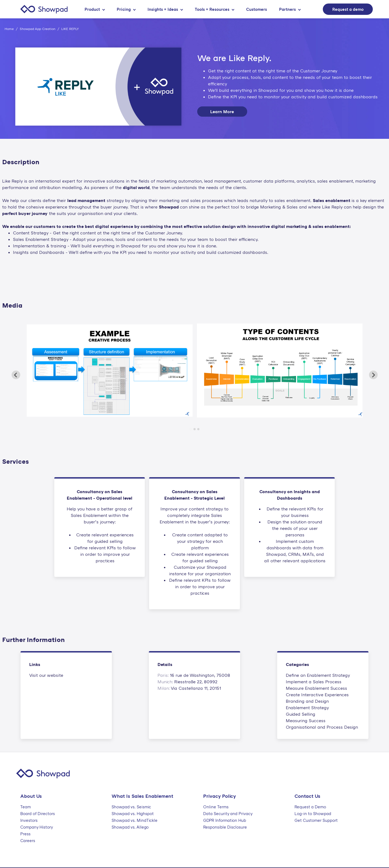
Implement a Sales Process (314, 682)
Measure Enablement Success (316, 688)
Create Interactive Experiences (317, 695)
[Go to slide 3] (198, 429)
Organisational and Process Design (322, 727)
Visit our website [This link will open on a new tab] (46, 675)
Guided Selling (301, 714)
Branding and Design (307, 701)
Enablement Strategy (307, 708)
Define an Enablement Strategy (318, 675)
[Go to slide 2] (194, 429)
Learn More (222, 112)
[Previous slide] (16, 375)
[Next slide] (373, 375)
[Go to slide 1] (191, 429)
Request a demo (348, 9)
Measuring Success (306, 721)
